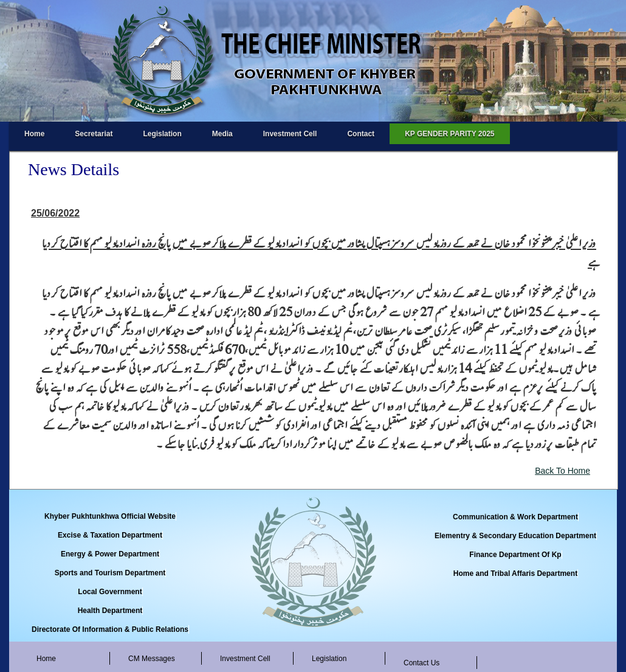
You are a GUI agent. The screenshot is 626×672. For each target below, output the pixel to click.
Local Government (110, 592)
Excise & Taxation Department (110, 535)
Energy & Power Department (110, 554)
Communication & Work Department (515, 517)
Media (222, 134)
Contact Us (421, 663)
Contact (361, 134)
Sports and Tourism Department (110, 573)
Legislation (162, 134)
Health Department (110, 611)
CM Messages (152, 659)
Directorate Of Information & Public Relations (110, 629)
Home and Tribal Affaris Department (515, 573)
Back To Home (562, 471)
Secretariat (94, 134)
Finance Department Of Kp (515, 555)
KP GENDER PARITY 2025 (449, 134)
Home (34, 134)
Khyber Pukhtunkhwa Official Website (110, 516)
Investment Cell (290, 134)
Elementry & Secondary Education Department (515, 536)
